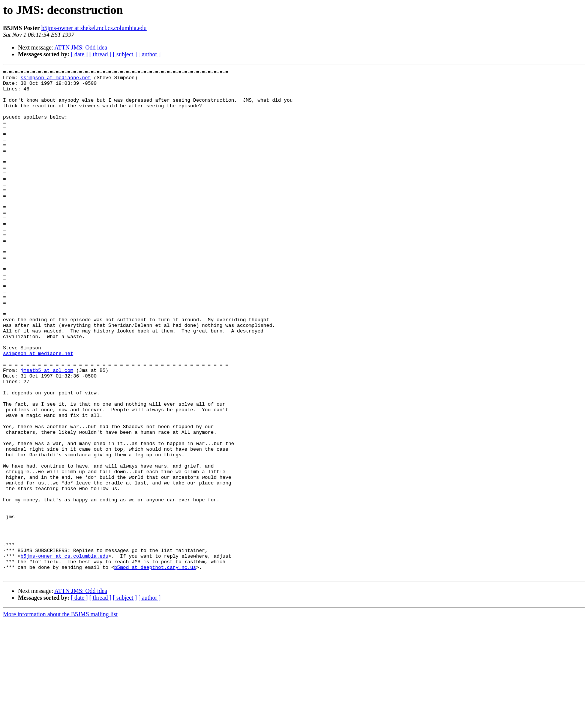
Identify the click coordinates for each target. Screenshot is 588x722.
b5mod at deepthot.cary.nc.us (155, 667)
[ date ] (79, 54)
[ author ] (150, 54)
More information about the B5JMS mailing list (60, 715)
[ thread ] (100, 54)
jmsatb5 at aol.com (47, 431)
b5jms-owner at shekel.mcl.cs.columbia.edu (94, 28)
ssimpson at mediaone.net (56, 80)
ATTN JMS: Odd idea (81, 47)
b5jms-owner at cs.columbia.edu (64, 654)
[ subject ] (125, 54)
